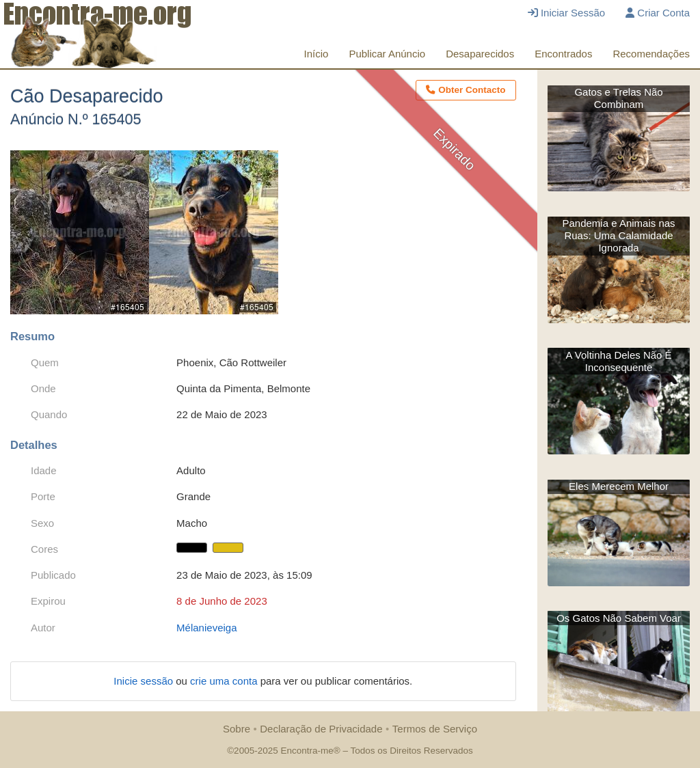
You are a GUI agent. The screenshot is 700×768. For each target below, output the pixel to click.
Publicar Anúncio (387, 54)
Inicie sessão (145, 681)
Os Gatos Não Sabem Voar (619, 618)
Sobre (237, 729)
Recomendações (651, 54)
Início (317, 54)
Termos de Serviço (435, 729)
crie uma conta (225, 681)
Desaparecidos (480, 54)
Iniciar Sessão (566, 13)
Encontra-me (307, 751)
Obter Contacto (466, 90)
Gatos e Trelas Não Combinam (618, 98)
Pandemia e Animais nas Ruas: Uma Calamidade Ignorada (619, 235)
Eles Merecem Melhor (619, 486)
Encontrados (563, 54)
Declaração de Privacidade (321, 729)
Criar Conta (658, 13)
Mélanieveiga (206, 628)
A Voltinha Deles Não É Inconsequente (619, 361)
